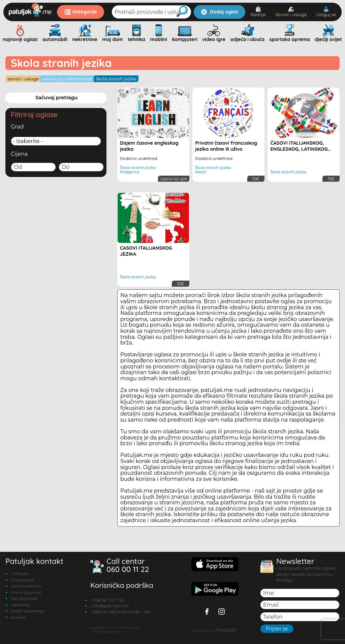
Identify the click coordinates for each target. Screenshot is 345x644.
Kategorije (81, 12)
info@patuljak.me (110, 606)
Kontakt (18, 617)
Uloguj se (326, 12)
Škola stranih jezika (116, 79)
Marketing (20, 605)
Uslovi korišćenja (26, 586)
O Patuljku (20, 574)
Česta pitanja (23, 580)
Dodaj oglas (219, 12)
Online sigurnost (26, 593)
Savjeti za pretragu (28, 611)
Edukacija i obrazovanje (68, 79)
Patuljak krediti (24, 599)
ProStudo (227, 630)
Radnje (258, 12)
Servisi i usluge (291, 12)
